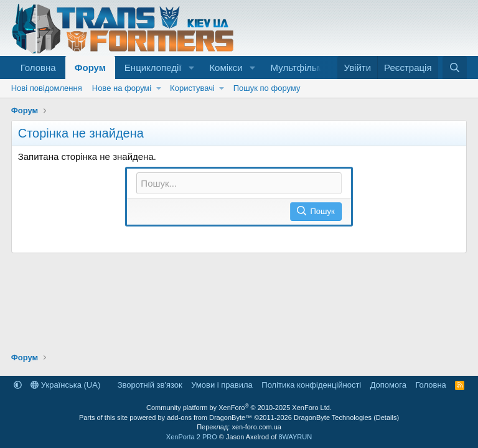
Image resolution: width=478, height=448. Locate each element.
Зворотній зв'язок (150, 385)
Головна (38, 68)
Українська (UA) (65, 385)
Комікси (226, 68)
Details (387, 418)
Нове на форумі (122, 88)
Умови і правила (222, 385)
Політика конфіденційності (311, 385)
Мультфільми (300, 68)
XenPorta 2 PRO (192, 437)
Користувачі (192, 88)
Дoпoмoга (388, 385)
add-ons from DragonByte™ (209, 418)
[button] (191, 68)
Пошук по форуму (267, 88)
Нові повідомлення (47, 88)
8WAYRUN (295, 437)
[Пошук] (455, 68)
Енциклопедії (153, 68)
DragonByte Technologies (333, 418)
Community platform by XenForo (239, 408)
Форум (90, 68)
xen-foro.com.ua (256, 427)
